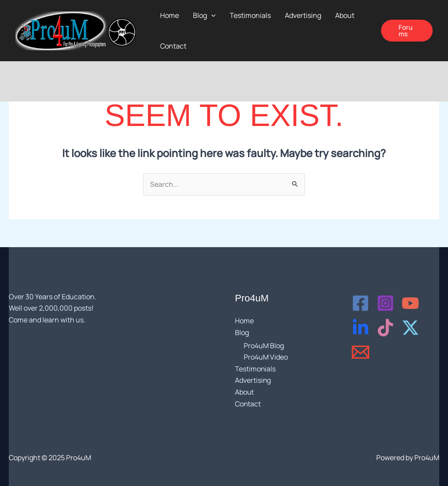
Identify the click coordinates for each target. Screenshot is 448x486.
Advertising (253, 381)
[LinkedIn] (360, 328)
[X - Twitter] (410, 328)
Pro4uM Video (266, 357)
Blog (242, 332)
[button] (407, 31)
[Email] (360, 353)
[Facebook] (360, 304)
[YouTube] (410, 304)
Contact (248, 403)
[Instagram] (385, 304)
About (245, 392)
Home (244, 321)
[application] (211, 15)
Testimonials (255, 369)
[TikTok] (385, 328)
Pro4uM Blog (264, 346)
